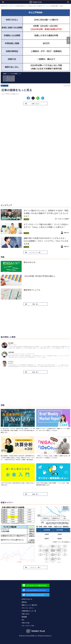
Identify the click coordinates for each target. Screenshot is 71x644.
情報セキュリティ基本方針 (29, 605)
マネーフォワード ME (28, 626)
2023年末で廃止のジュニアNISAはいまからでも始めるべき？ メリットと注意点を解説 (37, 6)
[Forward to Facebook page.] (35, 590)
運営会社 (24, 602)
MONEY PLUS (4, 6)
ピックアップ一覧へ (36, 252)
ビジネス (11, 6)
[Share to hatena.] (43, 98)
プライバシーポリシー (28, 608)
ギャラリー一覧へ (36, 567)
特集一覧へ (36, 304)
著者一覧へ (36, 372)
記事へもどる (36, 104)
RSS (23, 620)
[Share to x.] (33, 98)
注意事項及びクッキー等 (29, 611)
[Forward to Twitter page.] (35, 595)
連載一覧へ (36, 494)
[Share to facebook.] (28, 98)
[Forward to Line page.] (35, 585)
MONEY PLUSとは (27, 599)
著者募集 (24, 617)
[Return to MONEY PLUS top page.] (35, 2)
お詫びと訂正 (26, 623)
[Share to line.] (38, 98)
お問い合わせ (26, 614)
